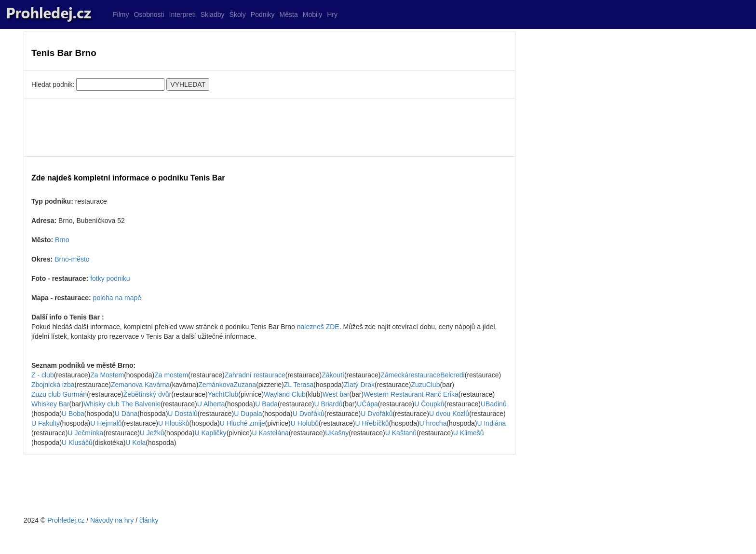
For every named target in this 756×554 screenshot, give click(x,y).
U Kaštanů (401, 433)
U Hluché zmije (243, 423)
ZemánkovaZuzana (227, 385)
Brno (62, 240)
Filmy (121, 14)
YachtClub (223, 394)
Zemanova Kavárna (140, 385)
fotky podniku (110, 278)
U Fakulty (46, 423)
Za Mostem (107, 375)
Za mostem (171, 375)
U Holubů (305, 423)
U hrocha (433, 423)
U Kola (135, 443)
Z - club (43, 375)
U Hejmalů (106, 423)
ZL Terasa (299, 385)
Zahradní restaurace (255, 375)
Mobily (312, 14)
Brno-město (72, 259)
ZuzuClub (426, 385)
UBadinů (494, 404)
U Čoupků (429, 404)
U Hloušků (174, 423)
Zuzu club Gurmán (59, 394)
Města (289, 14)
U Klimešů (469, 433)
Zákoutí (333, 375)
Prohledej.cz (66, 520)
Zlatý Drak (359, 385)
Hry (332, 14)
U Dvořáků (309, 414)
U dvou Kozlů (449, 414)
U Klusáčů (77, 443)
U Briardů (328, 404)
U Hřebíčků (372, 423)
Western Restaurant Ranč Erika (411, 394)
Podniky (263, 14)
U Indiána (491, 423)
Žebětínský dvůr (148, 394)
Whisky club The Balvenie (122, 404)
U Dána (126, 414)
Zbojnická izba (53, 385)
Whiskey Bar (50, 404)
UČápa (367, 404)
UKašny (337, 433)
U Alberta (211, 404)
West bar (336, 394)
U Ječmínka (85, 433)
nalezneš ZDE (318, 327)
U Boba (73, 414)
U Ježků (152, 433)
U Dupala (248, 414)
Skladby (213, 14)
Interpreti (182, 14)
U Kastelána (270, 433)
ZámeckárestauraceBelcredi (422, 375)
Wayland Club (285, 394)
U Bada (266, 404)
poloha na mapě (117, 298)
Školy (238, 14)
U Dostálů (182, 414)
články (149, 520)
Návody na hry (112, 520)
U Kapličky (210, 433)
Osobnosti (149, 14)
